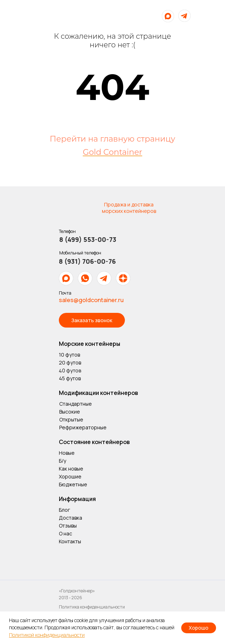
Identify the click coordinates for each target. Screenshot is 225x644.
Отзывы (68, 526)
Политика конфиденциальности (92, 607)
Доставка (71, 518)
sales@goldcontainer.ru (91, 300)
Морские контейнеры (90, 344)
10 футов (69, 355)
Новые (67, 453)
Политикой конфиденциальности (47, 635)
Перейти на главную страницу (113, 139)
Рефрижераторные (83, 427)
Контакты (70, 541)
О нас (66, 533)
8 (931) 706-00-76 (87, 261)
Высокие (70, 412)
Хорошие (70, 476)
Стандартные (76, 404)
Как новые (71, 469)
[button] (92, 320)
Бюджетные (73, 484)
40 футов (70, 370)
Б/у (62, 461)
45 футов (70, 378)
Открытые (71, 419)
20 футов (70, 362)
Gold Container (113, 152)
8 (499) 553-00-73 (88, 239)
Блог (64, 510)
